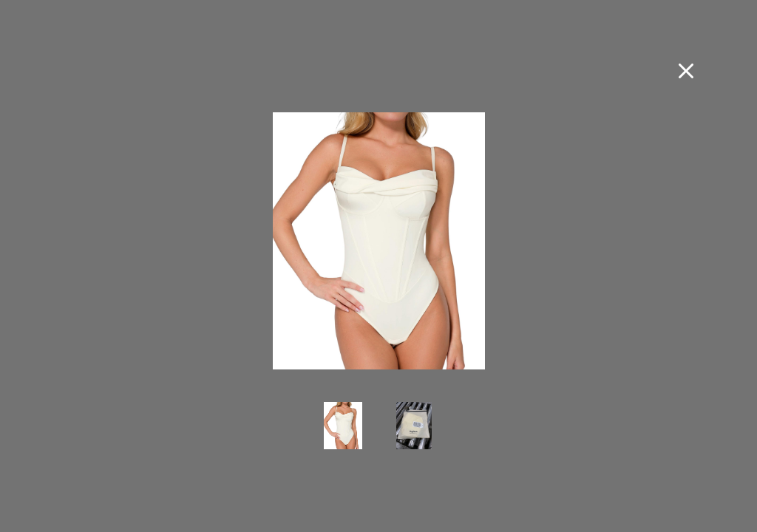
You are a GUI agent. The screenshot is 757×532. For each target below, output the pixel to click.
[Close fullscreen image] (686, 71)
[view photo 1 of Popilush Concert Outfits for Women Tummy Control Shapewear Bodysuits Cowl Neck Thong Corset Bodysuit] (343, 436)
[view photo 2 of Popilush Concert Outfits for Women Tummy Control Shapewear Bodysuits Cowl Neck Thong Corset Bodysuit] (414, 436)
